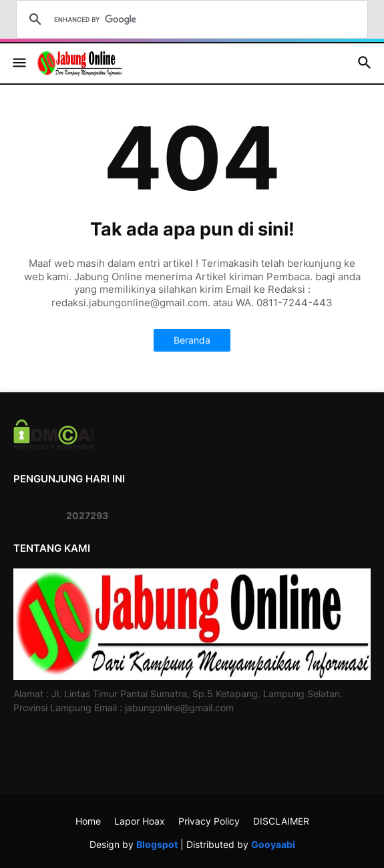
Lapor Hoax (140, 821)
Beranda (192, 340)
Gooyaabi (273, 844)
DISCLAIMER (281, 821)
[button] (18, 63)
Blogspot (157, 844)
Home (88, 821)
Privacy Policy (209, 821)
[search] (190, 19)
